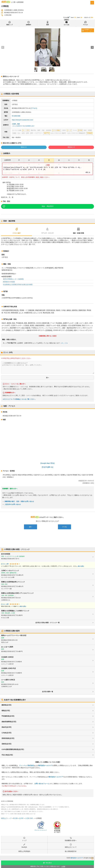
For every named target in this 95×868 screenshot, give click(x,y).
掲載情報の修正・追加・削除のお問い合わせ (19, 501)
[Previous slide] (3, 47)
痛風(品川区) (6, 711)
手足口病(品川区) (7, 755)
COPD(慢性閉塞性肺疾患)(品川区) (13, 749)
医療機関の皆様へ (71, 840)
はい (31, 527)
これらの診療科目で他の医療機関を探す (23, 126)
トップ (24, 840)
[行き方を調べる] (48, 467)
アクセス (85, 25)
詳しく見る (65, 343)
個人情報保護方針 (71, 851)
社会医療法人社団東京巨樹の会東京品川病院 (18, 285)
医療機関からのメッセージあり (88, 30)
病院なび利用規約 (24, 851)
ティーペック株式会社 (27, 765)
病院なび (6, 2)
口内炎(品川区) (6, 733)
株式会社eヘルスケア (45, 765)
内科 (18, 124)
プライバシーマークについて (41, 830)
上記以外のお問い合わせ (13, 504)
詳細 (64, 867)
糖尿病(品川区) (6, 705)
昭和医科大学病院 (9, 282)
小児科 (14, 124)
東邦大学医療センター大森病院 (13, 279)
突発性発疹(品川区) (8, 738)
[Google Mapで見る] (48, 463)
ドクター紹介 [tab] (17, 233)
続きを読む (81, 566)
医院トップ (10, 25)
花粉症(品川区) (6, 744)
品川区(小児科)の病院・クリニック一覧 (48, 623)
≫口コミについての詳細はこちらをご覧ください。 (20, 399)
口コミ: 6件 (5, 604)
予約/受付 (49, 863)
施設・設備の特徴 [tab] (78, 233)
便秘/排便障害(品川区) (9, 722)
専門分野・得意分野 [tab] (47, 233)
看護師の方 (71, 147)
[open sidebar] (92, 3)
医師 (48, 25)
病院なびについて (71, 847)
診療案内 (29, 25)
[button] (36, 70)
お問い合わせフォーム (42, 784)
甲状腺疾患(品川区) (8, 716)
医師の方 (24, 147)
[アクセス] (34, 108)
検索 (92, 858)
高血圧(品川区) (6, 727)
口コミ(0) (67, 25)
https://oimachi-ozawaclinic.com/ (22, 120)
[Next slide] (92, 47)
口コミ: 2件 (5, 564)
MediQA (24, 847)
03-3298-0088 (16, 116)
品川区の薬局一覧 (48, 692)
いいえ (64, 527)
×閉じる (88, 172)
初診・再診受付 (48, 206)
